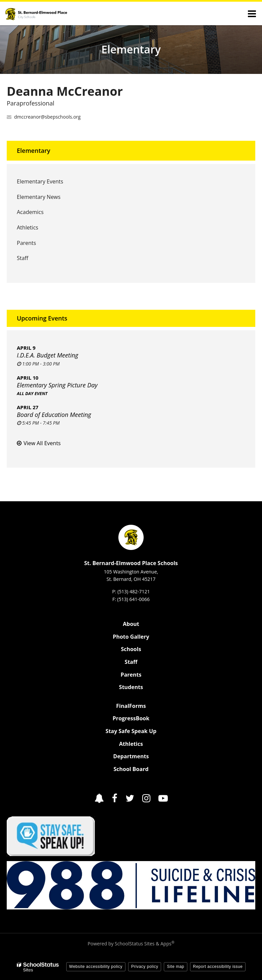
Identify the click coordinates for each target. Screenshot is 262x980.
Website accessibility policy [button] (96, 967)
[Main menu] (252, 13)
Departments (131, 756)
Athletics (38, 229)
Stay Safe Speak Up (131, 731)
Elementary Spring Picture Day (57, 385)
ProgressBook (131, 718)
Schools (131, 649)
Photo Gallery (131, 637)
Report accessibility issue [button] (218, 967)
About (131, 624)
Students (131, 687)
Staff (23, 258)
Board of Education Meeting (54, 415)
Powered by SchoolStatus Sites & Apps (131, 944)
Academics (30, 212)
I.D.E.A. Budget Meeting (48, 355)
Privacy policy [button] (145, 967)
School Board (131, 769)
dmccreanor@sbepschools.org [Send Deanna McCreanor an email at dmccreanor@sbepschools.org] (47, 117)
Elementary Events (40, 181)
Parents (26, 243)
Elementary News (39, 197)
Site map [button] (175, 967)
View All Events (42, 443)
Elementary (33, 151)
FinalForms (131, 706)
